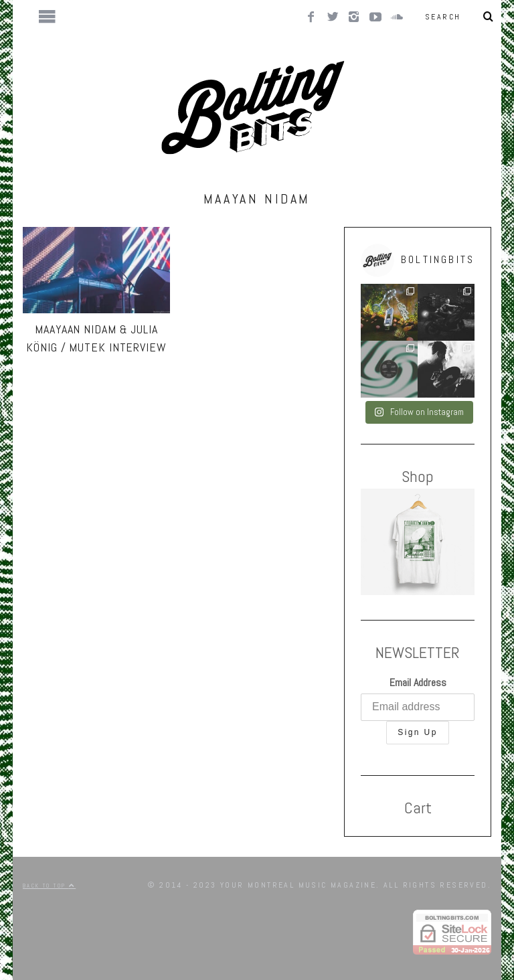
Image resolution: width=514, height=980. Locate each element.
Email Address (418, 682)
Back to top (49, 886)
